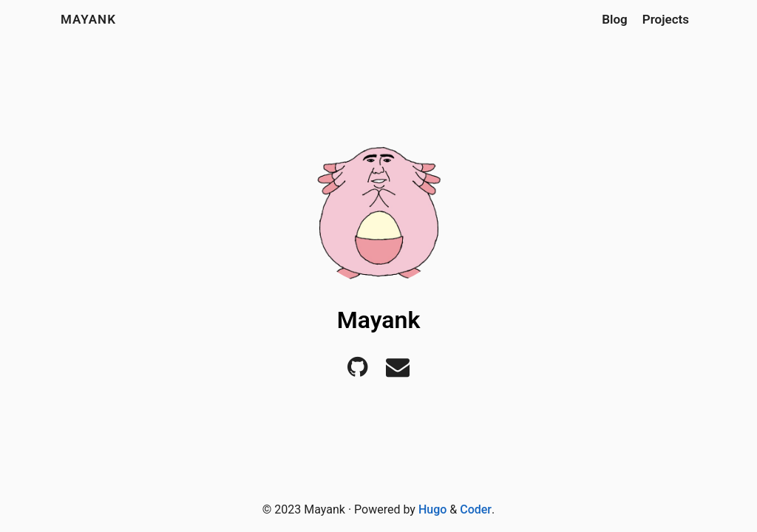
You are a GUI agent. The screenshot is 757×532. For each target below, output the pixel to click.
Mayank (88, 19)
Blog (615, 19)
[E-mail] (398, 371)
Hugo (432, 509)
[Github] (357, 371)
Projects (666, 19)
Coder (476, 509)
